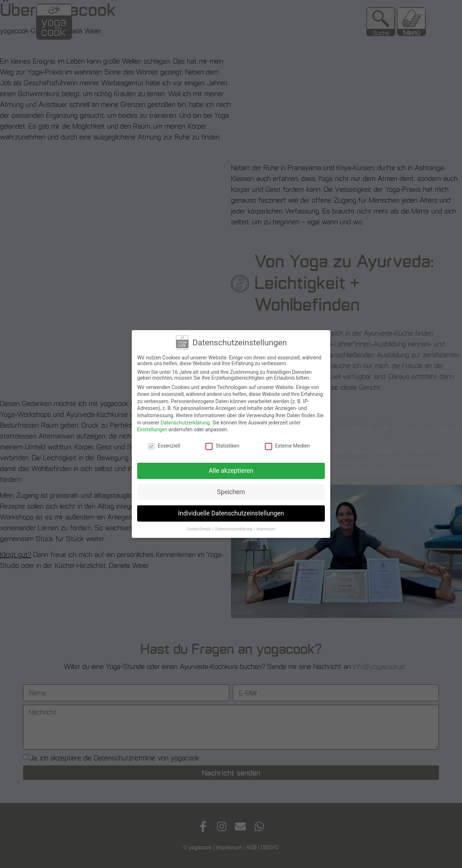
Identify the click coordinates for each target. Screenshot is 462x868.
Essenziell (164, 444)
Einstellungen (152, 428)
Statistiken (222, 444)
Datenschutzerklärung (185, 421)
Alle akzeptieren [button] (231, 469)
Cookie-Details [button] (199, 527)
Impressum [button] (266, 527)
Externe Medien (287, 444)
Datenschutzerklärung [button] (234, 527)
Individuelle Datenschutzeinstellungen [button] (231, 511)
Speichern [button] (231, 490)
